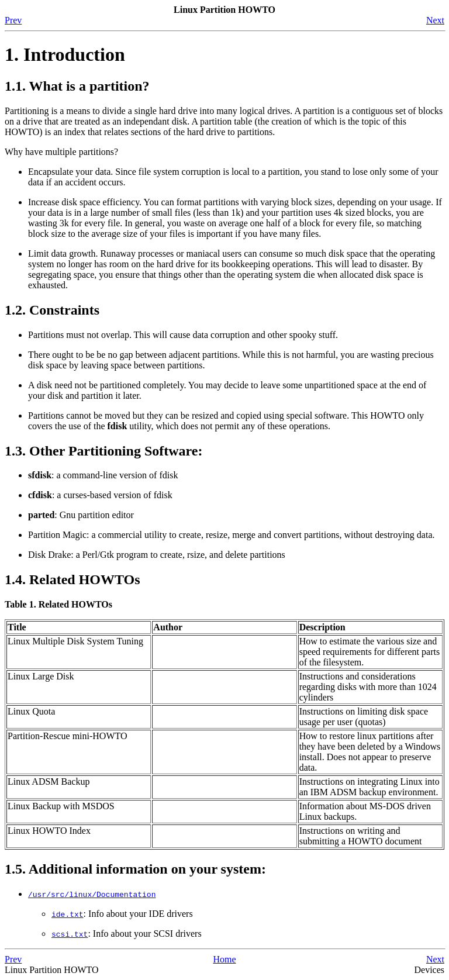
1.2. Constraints (52, 310)
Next (435, 20)
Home (224, 959)
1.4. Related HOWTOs (72, 579)
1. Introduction (65, 54)
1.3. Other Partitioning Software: (103, 451)
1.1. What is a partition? (77, 86)
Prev (13, 20)
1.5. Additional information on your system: (135, 869)
